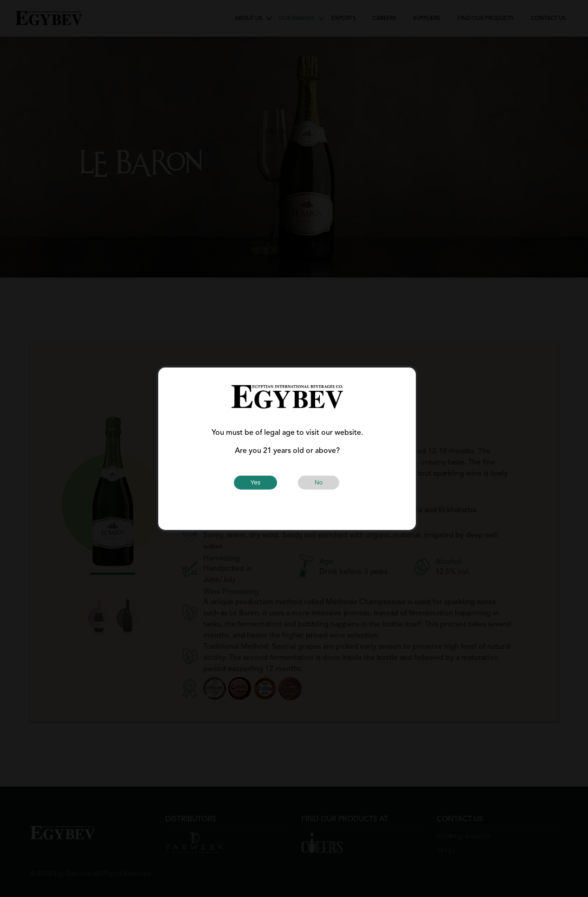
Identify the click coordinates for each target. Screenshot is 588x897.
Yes (256, 482)
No (319, 482)
